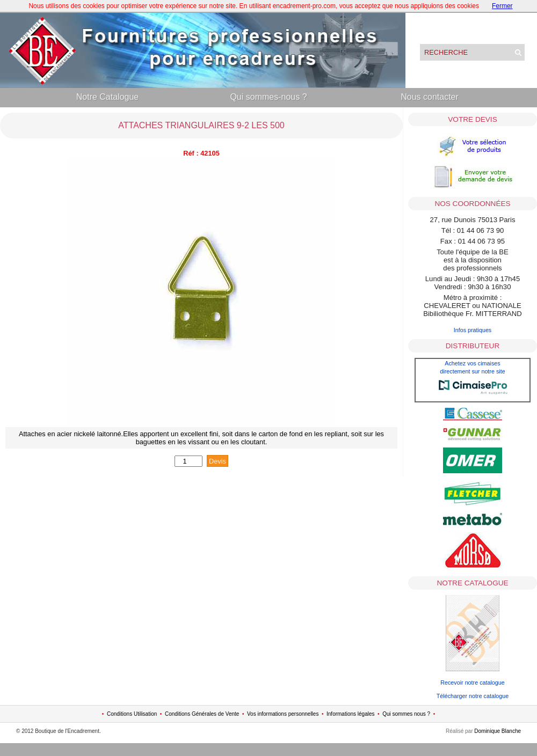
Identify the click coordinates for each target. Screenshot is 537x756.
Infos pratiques (473, 330)
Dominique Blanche (498, 731)
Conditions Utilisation (132, 714)
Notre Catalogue (108, 97)
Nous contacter (430, 97)
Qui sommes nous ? (406, 714)
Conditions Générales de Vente (202, 714)
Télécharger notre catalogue (473, 696)
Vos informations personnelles (283, 714)
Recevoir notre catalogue (473, 682)
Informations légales (351, 714)
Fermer (502, 6)
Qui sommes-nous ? (268, 97)
